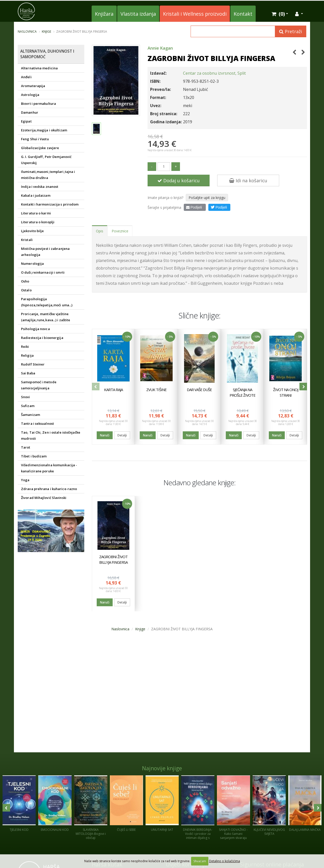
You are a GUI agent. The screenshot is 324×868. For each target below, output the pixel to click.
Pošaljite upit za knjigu (207, 198)
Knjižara (104, 14)
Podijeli (194, 207)
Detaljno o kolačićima (225, 861)
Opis (100, 231)
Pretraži (291, 31)
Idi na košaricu (248, 180)
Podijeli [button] (219, 207)
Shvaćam (200, 861)
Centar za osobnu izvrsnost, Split (214, 73)
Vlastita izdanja (138, 14)
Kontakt (243, 14)
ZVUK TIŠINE (156, 389)
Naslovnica (27, 31)
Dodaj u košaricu (179, 180)
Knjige (46, 31)
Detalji (122, 435)
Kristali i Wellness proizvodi (195, 14)
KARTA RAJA (113, 389)
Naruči (105, 435)
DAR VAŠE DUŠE (199, 389)
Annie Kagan (160, 48)
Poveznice (120, 231)
